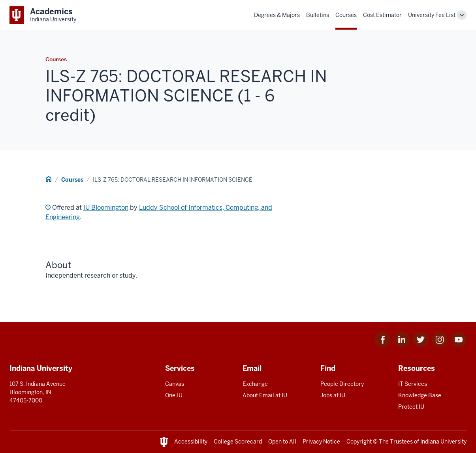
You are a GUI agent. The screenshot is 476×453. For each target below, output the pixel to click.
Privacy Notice (321, 442)
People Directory (342, 384)
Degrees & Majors (277, 15)
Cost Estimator (382, 15)
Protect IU (411, 407)
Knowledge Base (420, 395)
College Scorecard (238, 442)
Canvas (175, 384)
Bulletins (318, 15)
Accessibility (191, 442)
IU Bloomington (106, 208)
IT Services (413, 384)
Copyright (359, 442)
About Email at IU (265, 395)
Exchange (255, 384)
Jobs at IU (333, 395)
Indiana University (443, 442)
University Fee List (432, 15)
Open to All (282, 442)
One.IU (174, 395)
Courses (346, 15)
